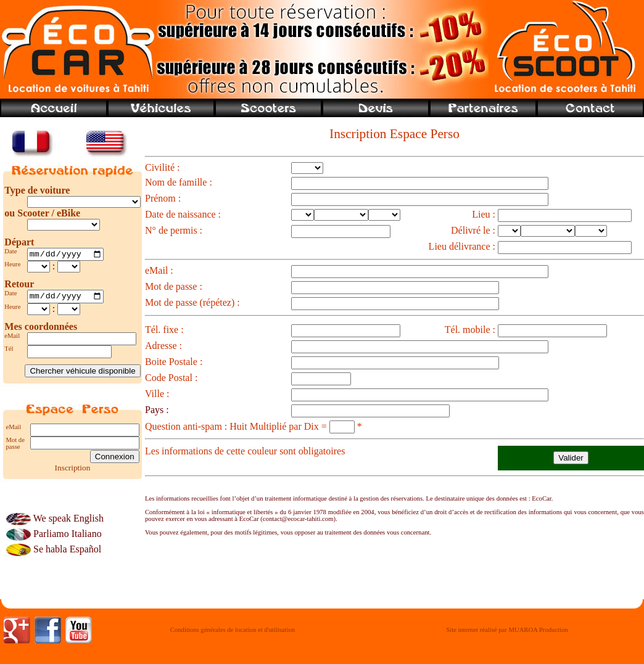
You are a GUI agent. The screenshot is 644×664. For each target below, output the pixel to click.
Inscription (73, 471)
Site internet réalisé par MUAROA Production (507, 633)
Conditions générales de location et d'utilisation (233, 633)
